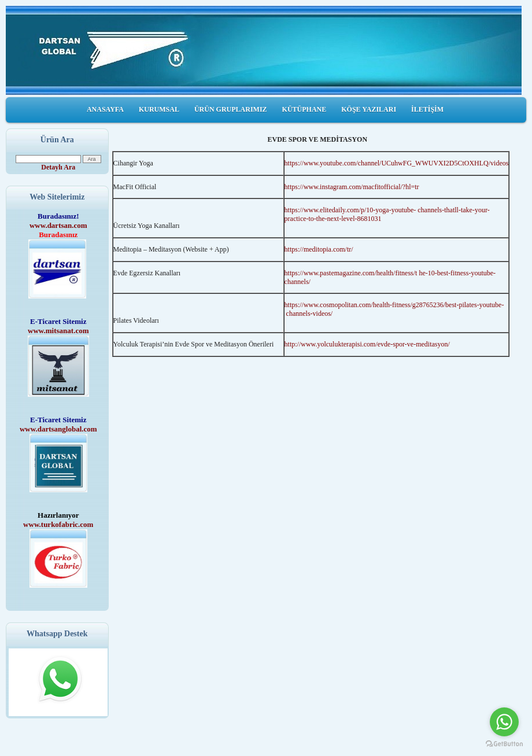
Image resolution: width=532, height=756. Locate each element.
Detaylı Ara (58, 167)
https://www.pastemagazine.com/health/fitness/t (351, 273)
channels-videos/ (310, 314)
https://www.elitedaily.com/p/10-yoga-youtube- (350, 210)
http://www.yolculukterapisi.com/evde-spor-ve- (350, 344)
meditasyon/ (433, 344)
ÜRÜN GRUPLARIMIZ (231, 109)
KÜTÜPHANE (304, 109)
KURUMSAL (159, 109)
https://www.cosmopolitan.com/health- (339, 305)
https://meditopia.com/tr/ (319, 249)
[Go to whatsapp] (504, 722)
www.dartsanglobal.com (58, 429)
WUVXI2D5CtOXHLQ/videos (465, 163)
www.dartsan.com (58, 225)
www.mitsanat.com (58, 331)
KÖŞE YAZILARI (369, 109)
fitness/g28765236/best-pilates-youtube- (448, 305)
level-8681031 (361, 219)
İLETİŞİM (427, 109)
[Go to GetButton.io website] (504, 744)
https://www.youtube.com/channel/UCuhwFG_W (353, 163)
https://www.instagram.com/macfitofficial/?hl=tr (352, 187)
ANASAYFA (105, 109)
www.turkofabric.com (58, 524)
